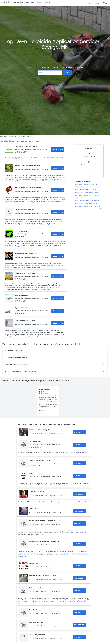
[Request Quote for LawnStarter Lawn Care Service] (58, 150)
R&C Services (34, 563)
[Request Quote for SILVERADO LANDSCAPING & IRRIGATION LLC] (79, 523)
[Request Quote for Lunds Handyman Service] (79, 637)
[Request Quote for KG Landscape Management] (58, 212)
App (90, 3)
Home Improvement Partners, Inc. (26, 254)
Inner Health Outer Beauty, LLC (40, 430)
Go (67, 73)
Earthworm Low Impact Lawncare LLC (42, 588)
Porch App (48, 2)
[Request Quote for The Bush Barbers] (58, 234)
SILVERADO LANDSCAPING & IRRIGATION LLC (45, 521)
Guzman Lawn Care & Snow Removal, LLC (29, 166)
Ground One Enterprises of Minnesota (28, 188)
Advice (39, 2)
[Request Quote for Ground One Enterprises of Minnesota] (58, 190)
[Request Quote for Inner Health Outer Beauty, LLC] (79, 432)
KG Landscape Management (24, 210)
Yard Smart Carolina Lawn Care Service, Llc (44, 541)
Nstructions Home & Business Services (42, 576)
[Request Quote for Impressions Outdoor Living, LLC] (58, 276)
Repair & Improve (18, 2)
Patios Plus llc (34, 509)
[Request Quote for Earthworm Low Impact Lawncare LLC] (79, 591)
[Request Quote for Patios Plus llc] (79, 511)
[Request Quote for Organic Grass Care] (58, 311)
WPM (31, 473)
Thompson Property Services (25, 321)
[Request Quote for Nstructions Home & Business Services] (79, 578)
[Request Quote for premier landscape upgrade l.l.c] (79, 463)
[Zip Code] (50, 73)
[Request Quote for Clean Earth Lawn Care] (79, 613)
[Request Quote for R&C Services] (79, 566)
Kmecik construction (36, 622)
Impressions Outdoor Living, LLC (26, 273)
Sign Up (97, 3)
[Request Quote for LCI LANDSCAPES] (79, 445)
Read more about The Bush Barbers (18, 247)
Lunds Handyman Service (38, 635)
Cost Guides (30, 2)
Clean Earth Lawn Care (37, 610)
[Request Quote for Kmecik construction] (79, 625)
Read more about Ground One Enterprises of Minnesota (22, 203)
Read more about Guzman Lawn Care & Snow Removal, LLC (37, 181)
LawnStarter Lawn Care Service (26, 147)
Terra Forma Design (21, 295)
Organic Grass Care (21, 308)
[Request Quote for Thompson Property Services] (58, 323)
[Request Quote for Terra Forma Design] (58, 298)
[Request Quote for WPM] (79, 476)
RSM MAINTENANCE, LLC (37, 492)
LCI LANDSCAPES (35, 442)
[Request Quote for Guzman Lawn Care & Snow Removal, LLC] (58, 168)
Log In (105, 3)
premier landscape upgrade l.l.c (40, 460)
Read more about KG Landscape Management (35, 225)
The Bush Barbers (21, 231)
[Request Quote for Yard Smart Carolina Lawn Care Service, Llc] (79, 544)
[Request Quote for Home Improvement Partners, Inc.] (58, 256)
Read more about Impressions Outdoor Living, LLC (35, 289)
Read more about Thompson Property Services (29, 336)
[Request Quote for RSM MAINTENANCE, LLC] (79, 494)
